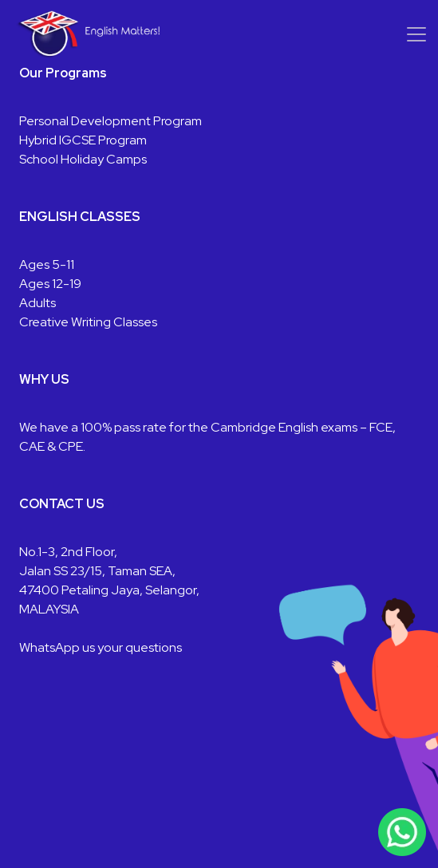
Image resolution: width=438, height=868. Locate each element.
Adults (37, 303)
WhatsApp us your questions (101, 647)
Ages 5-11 (47, 264)
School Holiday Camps (83, 159)
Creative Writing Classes (88, 322)
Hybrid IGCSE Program (83, 140)
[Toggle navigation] (416, 34)
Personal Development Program (110, 121)
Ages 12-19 (50, 284)
